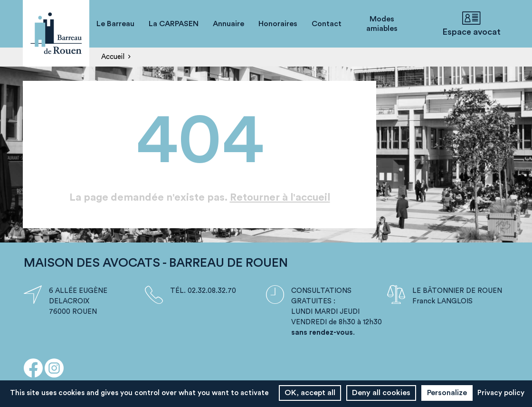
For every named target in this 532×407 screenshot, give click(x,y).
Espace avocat (471, 24)
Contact (327, 24)
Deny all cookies (381, 393)
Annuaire (228, 24)
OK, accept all (310, 393)
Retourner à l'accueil (280, 197)
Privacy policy (501, 393)
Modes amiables (382, 24)
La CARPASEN (174, 24)
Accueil (113, 57)
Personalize (447, 393)
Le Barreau (115, 24)
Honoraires (278, 24)
